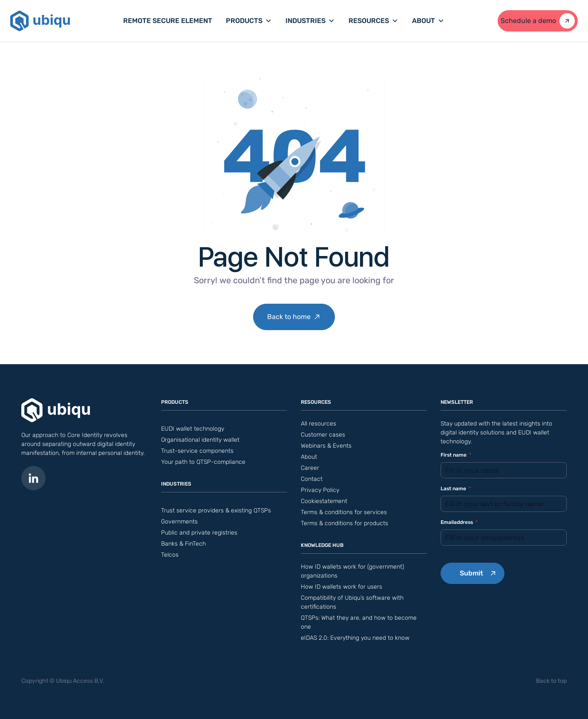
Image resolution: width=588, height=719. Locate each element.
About (428, 21)
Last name (456, 489)
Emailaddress (459, 522)
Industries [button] (310, 21)
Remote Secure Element (168, 21)
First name (456, 455)
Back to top (551, 681)
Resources (373, 21)
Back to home (289, 317)
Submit (471, 573)
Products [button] (249, 21)
